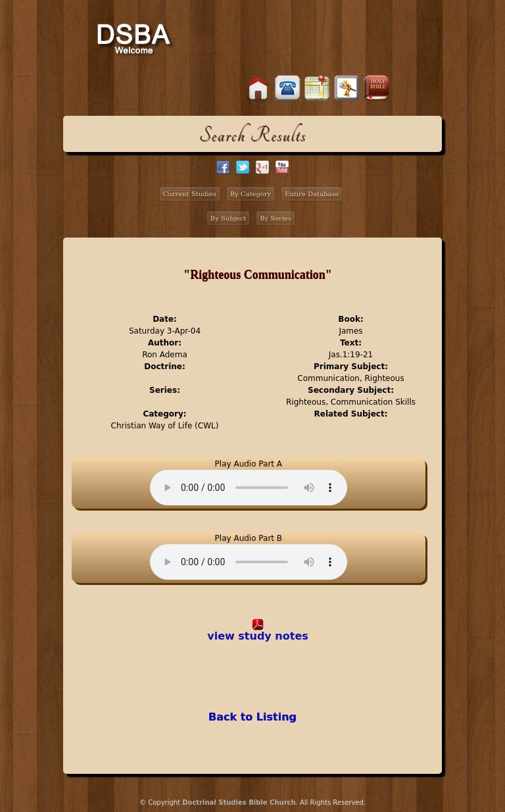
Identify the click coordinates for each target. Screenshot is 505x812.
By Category (251, 194)
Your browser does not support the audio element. (249, 488)
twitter (243, 167)
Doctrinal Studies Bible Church (239, 802)
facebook (223, 167)
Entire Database (312, 194)
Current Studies (190, 194)
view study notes (258, 636)
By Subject (228, 218)
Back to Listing (252, 717)
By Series (276, 218)
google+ (262, 167)
